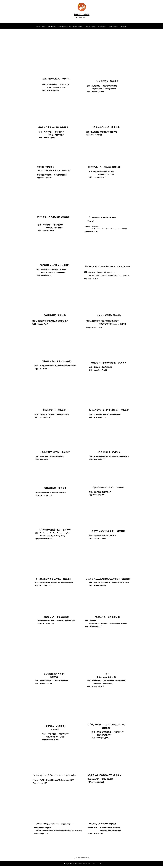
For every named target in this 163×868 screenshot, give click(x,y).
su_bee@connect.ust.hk (81, 858)
